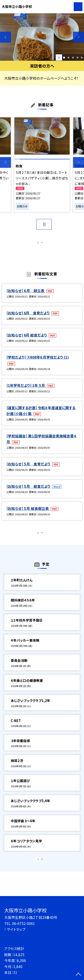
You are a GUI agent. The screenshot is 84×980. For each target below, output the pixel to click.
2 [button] (68, 58)
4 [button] (77, 58)
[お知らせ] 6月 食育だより (28, 318)
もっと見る (40, 243)
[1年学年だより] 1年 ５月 (26, 390)
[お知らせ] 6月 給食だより (27, 340)
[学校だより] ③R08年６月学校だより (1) (38, 362)
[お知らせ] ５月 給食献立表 (28, 513)
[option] (42, 37)
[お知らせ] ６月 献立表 (26, 295)
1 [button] (64, 58)
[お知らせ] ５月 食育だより (29, 469)
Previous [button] (5, 37)
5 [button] (82, 58)
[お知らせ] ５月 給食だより (29, 491)
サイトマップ (16, 929)
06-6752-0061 (24, 923)
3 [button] (73, 58)
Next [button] (79, 37)
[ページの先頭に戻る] (78, 975)
